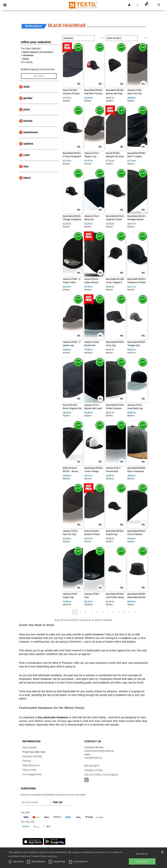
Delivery (27, 761)
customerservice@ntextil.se (99, 751)
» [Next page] (135, 612)
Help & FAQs (29, 770)
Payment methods (32, 756)
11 (130, 612)
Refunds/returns (31, 765)
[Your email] (36, 802)
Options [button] (28, 144)
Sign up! (58, 802)
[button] (129, 5)
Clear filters (39, 76)
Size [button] (26, 166)
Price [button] (27, 109)
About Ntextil (29, 747)
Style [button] (26, 87)
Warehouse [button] (31, 132)
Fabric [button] (27, 178)
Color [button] (27, 155)
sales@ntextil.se (93, 758)
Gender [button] (28, 98)
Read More (52, 856)
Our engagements (32, 774)
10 (124, 612)
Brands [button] (28, 121)
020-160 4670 (92, 766)
